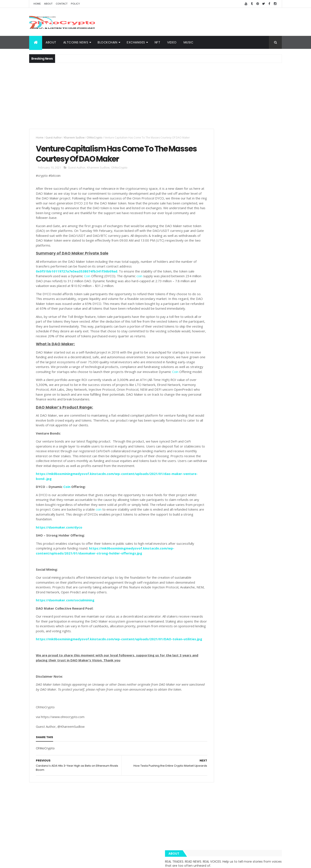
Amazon (224, 677)
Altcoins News (76, 42)
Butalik (265, 647)
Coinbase (212, 624)
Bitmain (266, 677)
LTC (251, 639)
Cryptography (215, 617)
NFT (158, 42)
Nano (246, 685)
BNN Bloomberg (245, 677)
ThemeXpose (140, 862)
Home (37, 4)
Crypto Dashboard (223, 361)
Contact (62, 4)
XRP (232, 617)
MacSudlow (213, 632)
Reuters (260, 685)
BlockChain (107, 42)
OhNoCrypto (94, 138)
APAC (209, 677)
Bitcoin (264, 639)
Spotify (243, 632)
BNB (256, 632)
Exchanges (136, 42)
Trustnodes (224, 647)
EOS (236, 654)
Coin (94, 283)
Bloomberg (239, 670)
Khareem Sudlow (74, 138)
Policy (75, 4)
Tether (247, 662)
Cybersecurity (260, 617)
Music (189, 42)
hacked (249, 654)
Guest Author (54, 138)
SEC (234, 662)
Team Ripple (235, 639)
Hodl (255, 670)
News (229, 632)
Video (172, 42)
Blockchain (267, 624)
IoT (236, 685)
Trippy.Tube (213, 639)
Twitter (210, 670)
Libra (262, 654)
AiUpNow (125, 862)
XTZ (266, 670)
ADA (253, 647)
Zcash (224, 692)
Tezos (261, 662)
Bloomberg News (217, 685)
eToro (241, 647)
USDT (275, 685)
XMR (274, 654)
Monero (222, 662)
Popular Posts (262, 361)
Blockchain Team (217, 654)
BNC (224, 670)
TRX (208, 647)
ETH (226, 624)
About (48, 4)
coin (146, 283)
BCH (208, 662)
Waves (210, 692)
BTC (243, 617)
